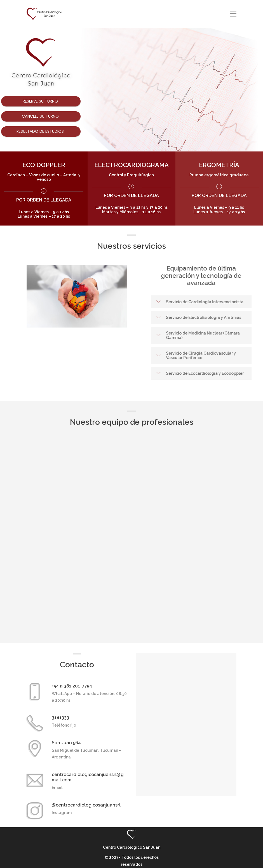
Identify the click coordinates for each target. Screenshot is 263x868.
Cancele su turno (41, 116)
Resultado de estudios (41, 131)
